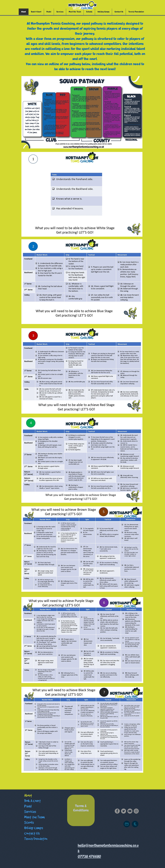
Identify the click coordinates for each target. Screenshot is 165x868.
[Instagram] (136, 811)
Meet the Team (34, 817)
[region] (81, 810)
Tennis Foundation (36, 839)
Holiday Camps (34, 828)
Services (30, 812)
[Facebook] (117, 811)
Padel (28, 806)
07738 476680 (89, 856)
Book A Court (32, 801)
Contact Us (32, 833)
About (28, 795)
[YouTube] (130, 811)
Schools (29, 823)
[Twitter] (124, 811)
